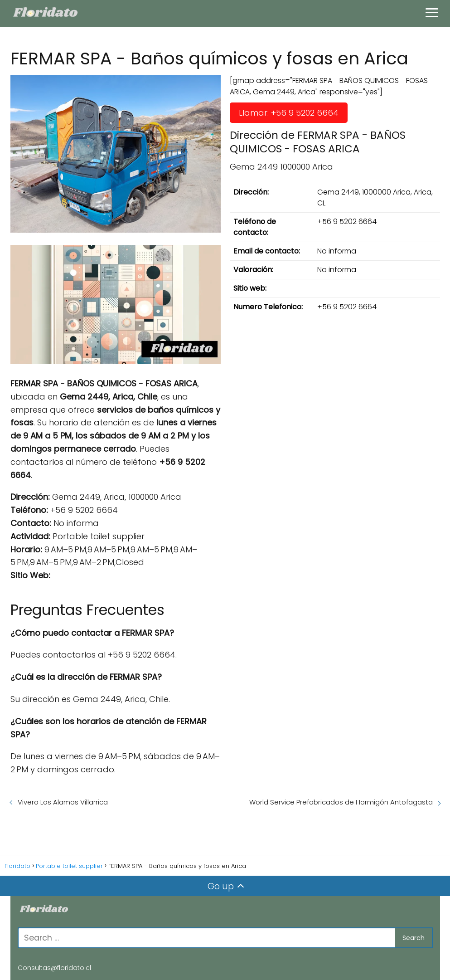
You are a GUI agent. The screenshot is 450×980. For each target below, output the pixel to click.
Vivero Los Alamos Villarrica (63, 802)
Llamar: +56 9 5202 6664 (289, 113)
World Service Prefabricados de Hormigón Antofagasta (341, 802)
